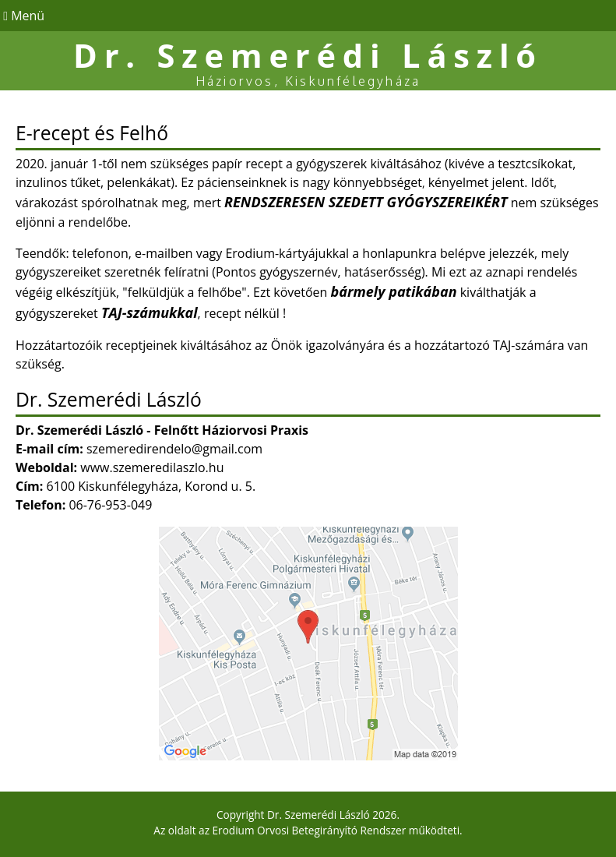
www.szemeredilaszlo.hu (152, 467)
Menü (22, 16)
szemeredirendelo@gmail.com (174, 449)
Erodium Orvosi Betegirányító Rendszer (310, 830)
